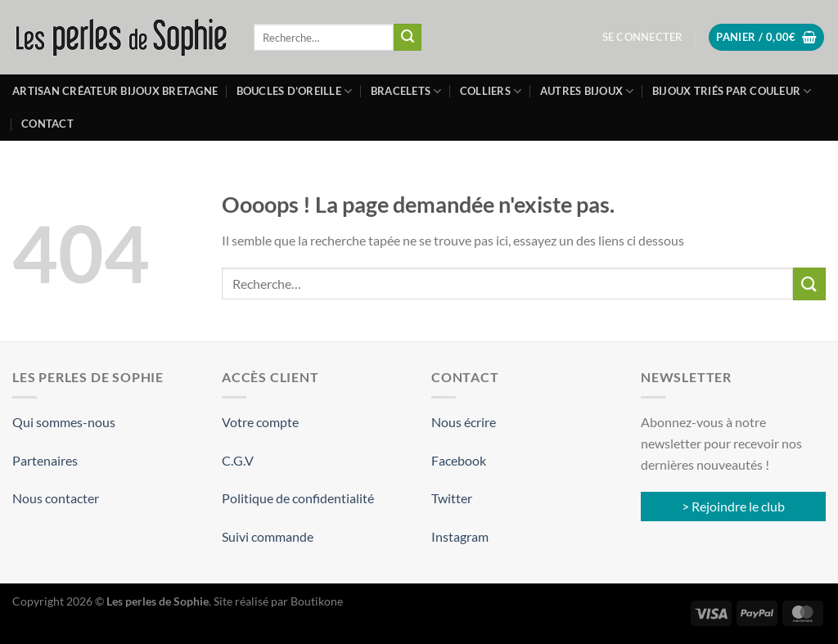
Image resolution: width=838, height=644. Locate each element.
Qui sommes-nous (64, 422)
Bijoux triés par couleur (732, 91)
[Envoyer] (408, 38)
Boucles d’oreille (295, 91)
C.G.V (238, 460)
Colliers (491, 91)
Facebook (459, 460)
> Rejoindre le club (733, 506)
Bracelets (406, 91)
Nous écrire (464, 422)
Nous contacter (56, 498)
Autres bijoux (587, 91)
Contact (47, 124)
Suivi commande (268, 536)
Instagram (460, 536)
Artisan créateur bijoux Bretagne (115, 91)
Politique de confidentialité (298, 498)
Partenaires (45, 460)
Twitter (452, 498)
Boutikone (317, 601)
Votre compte (260, 422)
